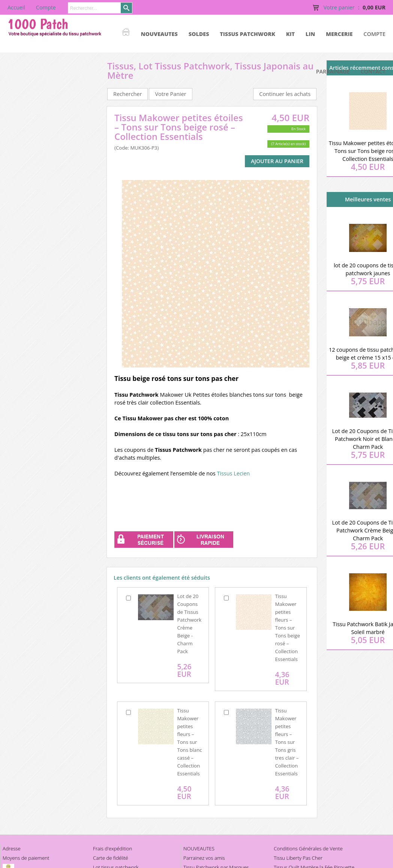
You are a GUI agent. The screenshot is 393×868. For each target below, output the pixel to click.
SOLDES (199, 34)
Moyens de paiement (26, 858)
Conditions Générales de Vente (308, 849)
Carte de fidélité (111, 858)
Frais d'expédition (112, 849)
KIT (290, 34)
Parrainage (333, 71)
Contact (373, 71)
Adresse (12, 849)
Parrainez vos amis (204, 858)
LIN (310, 34)
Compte (374, 34)
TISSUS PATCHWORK (247, 34)
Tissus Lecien (233, 473)
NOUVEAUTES (159, 34)
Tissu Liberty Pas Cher (298, 858)
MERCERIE (339, 34)
